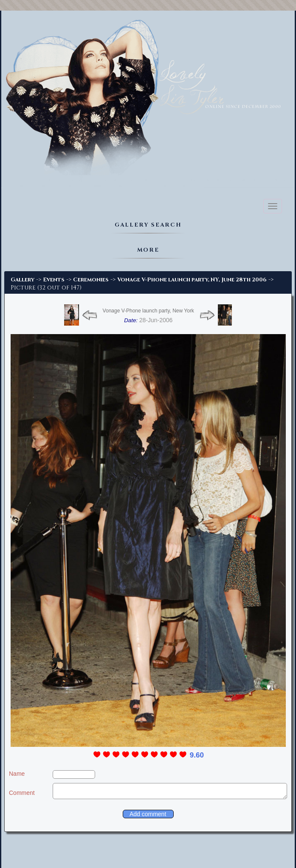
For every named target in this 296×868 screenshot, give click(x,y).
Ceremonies (91, 280)
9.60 (197, 755)
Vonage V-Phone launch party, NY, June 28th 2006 (192, 280)
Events (54, 280)
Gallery (23, 280)
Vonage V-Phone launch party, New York (148, 311)
